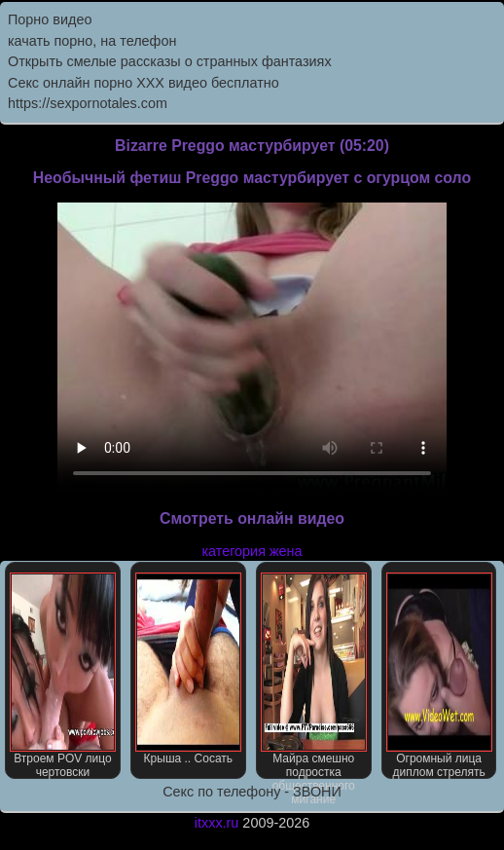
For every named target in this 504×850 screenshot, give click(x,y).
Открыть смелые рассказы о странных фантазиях (170, 61)
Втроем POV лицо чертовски (63, 676)
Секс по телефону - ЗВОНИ (252, 792)
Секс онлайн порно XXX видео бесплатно (144, 83)
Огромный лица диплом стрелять (439, 676)
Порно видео (50, 19)
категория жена (252, 551)
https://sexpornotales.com (88, 103)
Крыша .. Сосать (188, 669)
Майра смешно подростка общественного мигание (314, 676)
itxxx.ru (217, 823)
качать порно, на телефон (92, 41)
